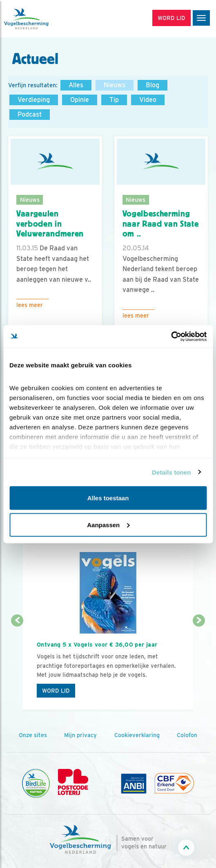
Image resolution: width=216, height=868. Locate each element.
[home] (41, 19)
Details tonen (171, 472)
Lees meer (30, 305)
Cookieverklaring (137, 735)
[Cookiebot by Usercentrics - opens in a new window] (171, 336)
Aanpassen (108, 525)
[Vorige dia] (17, 666)
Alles (76, 85)
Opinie (80, 100)
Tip (114, 100)
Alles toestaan (108, 498)
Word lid (56, 691)
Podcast (30, 114)
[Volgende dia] (199, 666)
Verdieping (34, 100)
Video (148, 100)
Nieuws (115, 85)
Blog (153, 85)
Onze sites (33, 735)
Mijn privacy (80, 735)
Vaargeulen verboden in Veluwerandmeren (50, 224)
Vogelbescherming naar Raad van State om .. (161, 224)
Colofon (187, 735)
